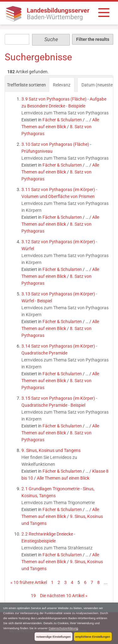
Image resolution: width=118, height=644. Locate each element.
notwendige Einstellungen (53, 637)
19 (33, 596)
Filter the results (93, 39)
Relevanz (62, 85)
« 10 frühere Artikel (29, 582)
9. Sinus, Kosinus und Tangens (51, 450)
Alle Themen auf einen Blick (63, 478)
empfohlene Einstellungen (93, 637)
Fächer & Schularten (62, 120)
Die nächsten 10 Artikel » (64, 596)
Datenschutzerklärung (63, 628)
